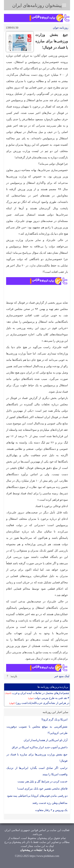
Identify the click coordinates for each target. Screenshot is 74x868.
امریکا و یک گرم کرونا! (54, 719)
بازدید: (14, 676)
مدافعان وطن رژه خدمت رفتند (50, 803)
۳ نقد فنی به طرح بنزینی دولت (49, 698)
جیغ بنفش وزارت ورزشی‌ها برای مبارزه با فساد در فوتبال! (37, 758)
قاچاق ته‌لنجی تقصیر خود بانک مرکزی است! (42, 789)
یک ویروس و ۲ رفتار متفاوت (51, 810)
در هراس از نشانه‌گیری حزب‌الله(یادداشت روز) (39, 703)
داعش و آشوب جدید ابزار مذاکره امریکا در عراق (40, 747)
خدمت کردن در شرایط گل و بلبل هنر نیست (43, 781)
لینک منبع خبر (62, 676)
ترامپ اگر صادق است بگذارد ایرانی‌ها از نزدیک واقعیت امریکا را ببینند (37, 771)
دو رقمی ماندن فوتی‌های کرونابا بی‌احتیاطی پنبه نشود (37, 796)
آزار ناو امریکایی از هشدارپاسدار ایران (46, 740)
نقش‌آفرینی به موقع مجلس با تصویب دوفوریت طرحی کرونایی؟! (37, 730)
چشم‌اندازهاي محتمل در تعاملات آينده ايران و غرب (37, 693)
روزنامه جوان (61, 28)
